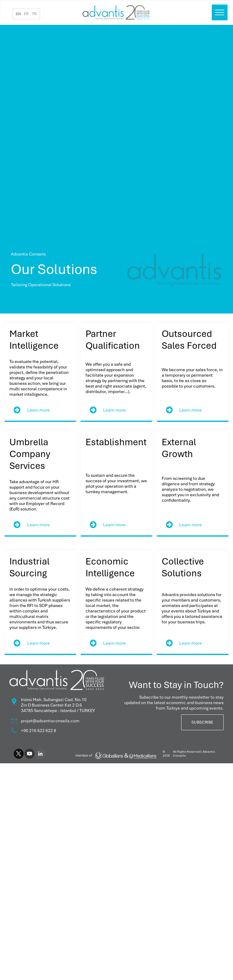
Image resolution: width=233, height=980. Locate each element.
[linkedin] (41, 754)
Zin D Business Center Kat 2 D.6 (51, 705)
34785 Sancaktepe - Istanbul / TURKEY (58, 710)
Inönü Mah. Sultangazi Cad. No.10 (54, 700)
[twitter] (19, 754)
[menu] (220, 12)
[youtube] (30, 754)
